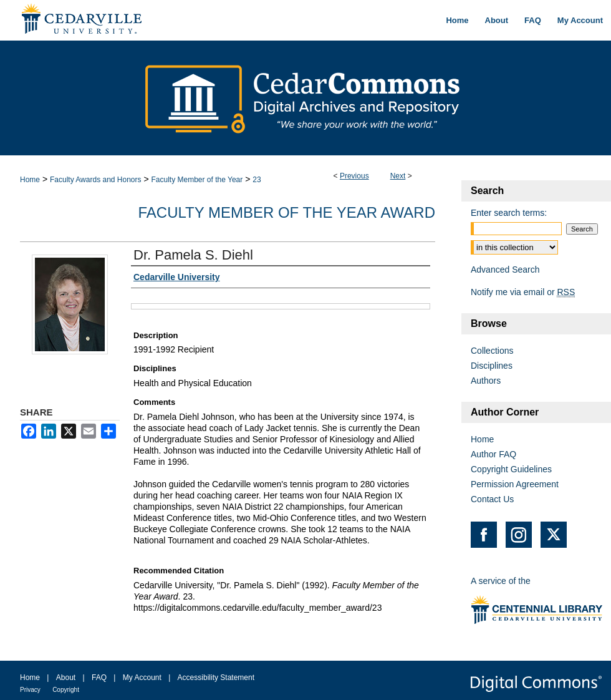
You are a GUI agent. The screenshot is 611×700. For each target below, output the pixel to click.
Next (398, 176)
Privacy (30, 690)
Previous (354, 176)
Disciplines (492, 366)
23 (257, 180)
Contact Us (492, 499)
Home (30, 180)
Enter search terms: (509, 213)
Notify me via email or (523, 292)
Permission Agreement (515, 484)
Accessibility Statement (216, 678)
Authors (486, 381)
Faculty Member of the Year (197, 180)
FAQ (99, 678)
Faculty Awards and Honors (96, 180)
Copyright (66, 690)
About (66, 678)
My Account (142, 678)
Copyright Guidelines (511, 469)
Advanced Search (505, 270)
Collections (492, 351)
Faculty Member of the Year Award (286, 212)
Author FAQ (493, 454)
